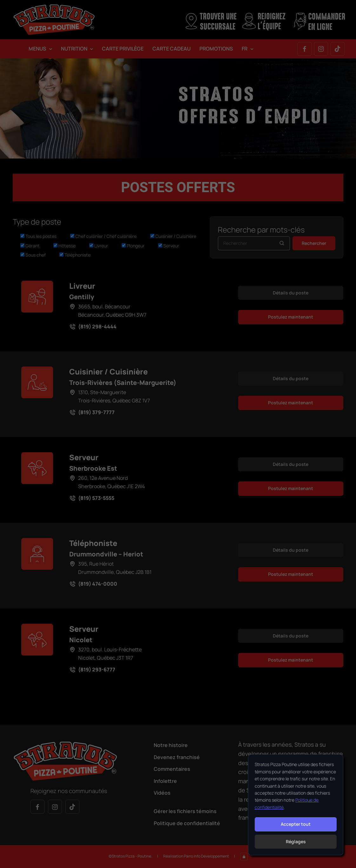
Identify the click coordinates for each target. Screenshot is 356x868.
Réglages (296, 841)
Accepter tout (296, 824)
